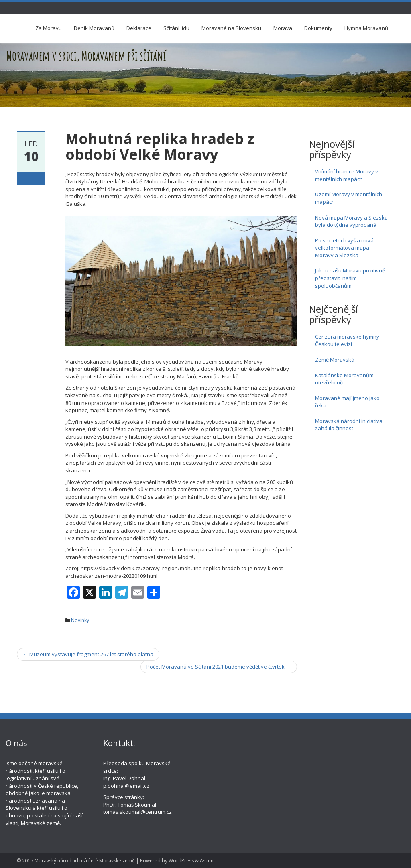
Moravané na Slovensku (231, 28)
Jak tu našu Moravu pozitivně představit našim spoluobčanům (350, 278)
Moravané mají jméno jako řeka (347, 402)
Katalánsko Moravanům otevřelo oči (344, 379)
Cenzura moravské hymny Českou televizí (347, 340)
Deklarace (139, 28)
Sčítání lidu (176, 28)
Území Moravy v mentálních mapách (349, 198)
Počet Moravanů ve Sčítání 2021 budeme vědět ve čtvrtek (219, 667)
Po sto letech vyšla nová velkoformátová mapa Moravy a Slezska (344, 248)
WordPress (181, 861)
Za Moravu (49, 28)
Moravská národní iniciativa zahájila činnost (349, 425)
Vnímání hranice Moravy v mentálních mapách (347, 175)
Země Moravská (335, 360)
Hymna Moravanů (366, 28)
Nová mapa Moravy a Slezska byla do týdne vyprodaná (351, 221)
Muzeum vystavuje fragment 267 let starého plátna (88, 654)
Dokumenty (318, 28)
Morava (283, 28)
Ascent (208, 861)
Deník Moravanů (94, 28)
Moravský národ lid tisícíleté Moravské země (85, 861)
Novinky (80, 620)
